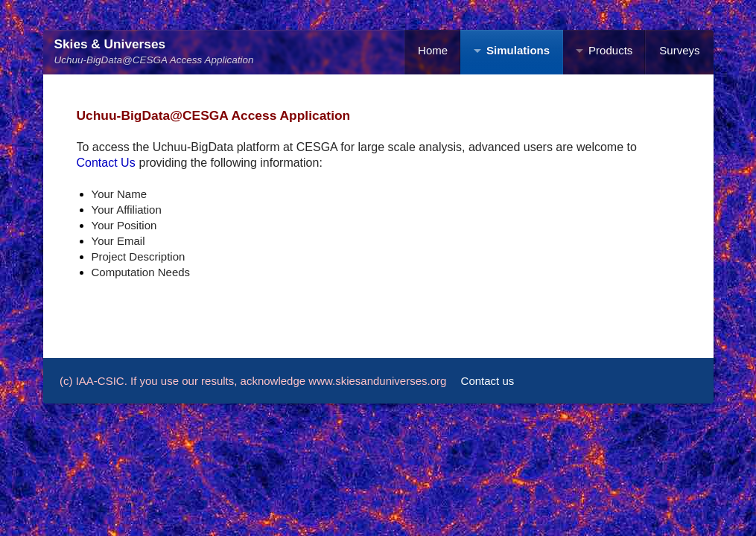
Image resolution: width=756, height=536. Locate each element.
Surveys (679, 50)
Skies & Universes (110, 44)
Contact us (488, 381)
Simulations (518, 50)
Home (433, 50)
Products (610, 50)
